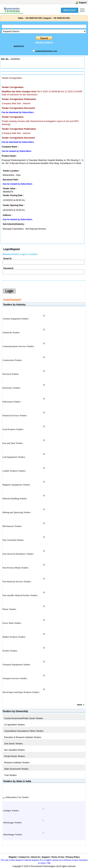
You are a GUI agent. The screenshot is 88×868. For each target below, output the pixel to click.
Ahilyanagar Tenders (12, 822)
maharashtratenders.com (46, 51)
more (80, 705)
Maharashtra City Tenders (17, 797)
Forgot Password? (12, 300)
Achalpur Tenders (11, 811)
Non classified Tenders (14, 750)
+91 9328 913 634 (61, 18)
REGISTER (70, 10)
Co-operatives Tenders (14, 725)
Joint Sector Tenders (13, 744)
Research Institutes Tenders (17, 763)
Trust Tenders (10, 775)
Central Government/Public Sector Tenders (24, 718)
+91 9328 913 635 (33, 18)
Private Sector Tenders (14, 756)
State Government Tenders (16, 769)
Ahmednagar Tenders (12, 834)
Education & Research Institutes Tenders (23, 737)
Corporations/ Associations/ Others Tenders (24, 731)
